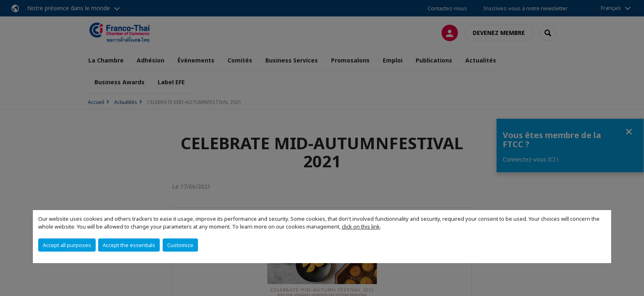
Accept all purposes (67, 245)
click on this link (361, 227)
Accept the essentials (129, 245)
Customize (180, 245)
